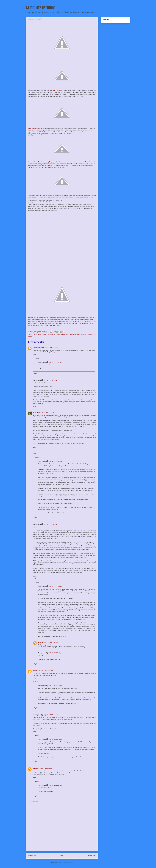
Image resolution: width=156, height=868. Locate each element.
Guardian (66, 335)
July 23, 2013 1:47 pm (55, 686)
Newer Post (32, 856)
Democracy (59, 335)
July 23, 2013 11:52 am (51, 715)
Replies (37, 359)
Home (62, 856)
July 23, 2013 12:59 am (51, 380)
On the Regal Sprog (49, 352)
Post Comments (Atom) (66, 862)
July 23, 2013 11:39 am (46, 671)
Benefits (35, 335)
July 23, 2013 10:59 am (56, 461)
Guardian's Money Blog (45, 162)
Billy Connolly (57, 91)
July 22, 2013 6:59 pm (52, 347)
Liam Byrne (73, 335)
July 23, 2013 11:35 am (51, 642)
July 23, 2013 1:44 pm (55, 653)
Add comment (33, 802)
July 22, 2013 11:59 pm (56, 362)
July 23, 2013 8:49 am (50, 524)
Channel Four (51, 335)
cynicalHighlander (39, 347)
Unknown (36, 768)
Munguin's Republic (41, 8)
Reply (35, 355)
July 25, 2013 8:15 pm (46, 768)
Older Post (92, 856)
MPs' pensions (82, 335)
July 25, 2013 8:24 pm (55, 785)
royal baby (90, 335)
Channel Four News (34, 128)
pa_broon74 (37, 412)
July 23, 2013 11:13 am (56, 586)
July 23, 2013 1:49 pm (55, 739)
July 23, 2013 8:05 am (48, 412)
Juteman (41, 642)
